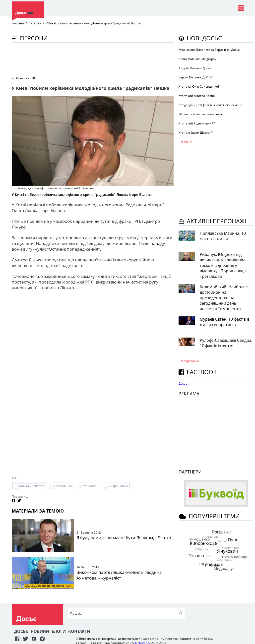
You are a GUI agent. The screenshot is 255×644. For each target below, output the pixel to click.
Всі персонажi (189, 361)
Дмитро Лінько (117, 486)
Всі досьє (185, 142)
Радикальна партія (31, 486)
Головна (18, 23)
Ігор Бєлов (89, 486)
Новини (40, 631)
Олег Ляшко (63, 486)
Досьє (183, 383)
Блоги (59, 631)
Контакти (79, 631)
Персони (35, 23)
